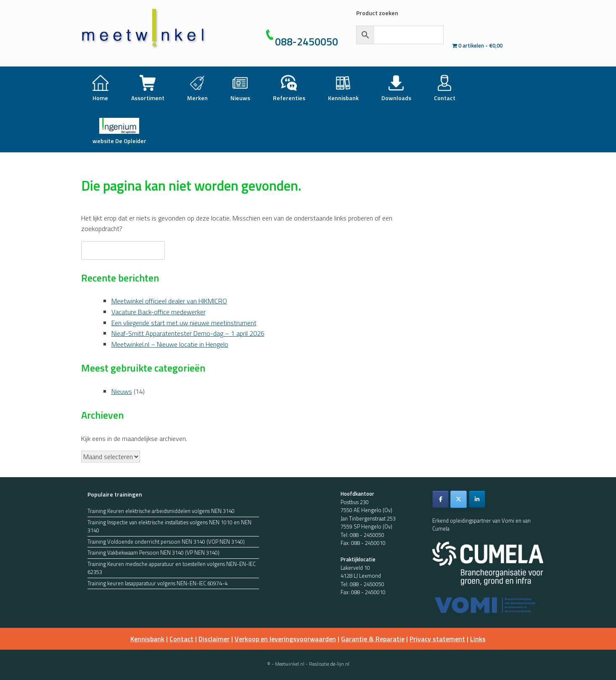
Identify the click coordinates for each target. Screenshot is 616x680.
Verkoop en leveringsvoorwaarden (285, 639)
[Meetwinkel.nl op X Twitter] (459, 499)
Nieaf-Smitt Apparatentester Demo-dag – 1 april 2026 (188, 333)
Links (478, 639)
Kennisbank (147, 639)
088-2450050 (307, 42)
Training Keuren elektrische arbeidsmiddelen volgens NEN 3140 (161, 511)
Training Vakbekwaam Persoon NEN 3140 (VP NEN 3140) (153, 553)
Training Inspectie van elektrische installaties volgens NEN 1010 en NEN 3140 (169, 527)
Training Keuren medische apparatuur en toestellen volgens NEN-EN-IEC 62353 (172, 568)
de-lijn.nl (340, 664)
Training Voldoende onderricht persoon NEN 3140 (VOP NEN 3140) (166, 542)
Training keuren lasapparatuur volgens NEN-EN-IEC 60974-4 (157, 583)
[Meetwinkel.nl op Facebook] (440, 499)
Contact (181, 639)
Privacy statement (437, 639)
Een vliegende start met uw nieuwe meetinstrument (184, 323)
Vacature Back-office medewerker (159, 312)
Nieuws (122, 391)
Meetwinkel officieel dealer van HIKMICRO (169, 301)
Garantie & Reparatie (373, 639)
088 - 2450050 (367, 535)
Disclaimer (214, 639)
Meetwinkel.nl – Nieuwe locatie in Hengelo (170, 344)
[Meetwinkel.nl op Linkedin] (477, 499)
